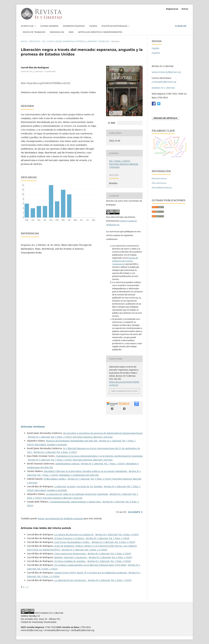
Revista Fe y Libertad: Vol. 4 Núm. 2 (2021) (55, 452)
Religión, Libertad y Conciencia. (71, 557)
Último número (49, 26)
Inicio (24, 41)
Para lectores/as (159, 178)
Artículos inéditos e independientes (100, 32)
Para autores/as (159, 183)
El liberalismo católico (55, 479)
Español (156, 53)
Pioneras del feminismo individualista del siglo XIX (72, 441)
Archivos (35, 41)
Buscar (181, 26)
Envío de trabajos (34, 32)
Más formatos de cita (124, 391)
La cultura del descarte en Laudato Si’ (74, 534)
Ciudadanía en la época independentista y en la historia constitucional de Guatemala (99, 456)
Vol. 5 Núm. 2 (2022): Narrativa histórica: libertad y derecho (76, 41)
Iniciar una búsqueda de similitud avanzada (60, 518)
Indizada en (57, 32)
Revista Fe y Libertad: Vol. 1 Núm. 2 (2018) (109, 561)
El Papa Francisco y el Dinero (70, 538)
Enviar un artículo (165, 118)
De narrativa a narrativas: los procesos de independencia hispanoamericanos (103, 433)
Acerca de (27, 26)
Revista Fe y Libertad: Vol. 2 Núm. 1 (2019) (110, 557)
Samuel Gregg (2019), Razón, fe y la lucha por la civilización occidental (91, 573)
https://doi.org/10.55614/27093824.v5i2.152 (48, 83)
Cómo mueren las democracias (70, 554)
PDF (113, 123)
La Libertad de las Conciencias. (71, 580)
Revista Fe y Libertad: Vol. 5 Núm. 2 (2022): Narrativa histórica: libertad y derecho (70, 437)
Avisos (93, 26)
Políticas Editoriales (115, 26)
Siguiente (134, 512)
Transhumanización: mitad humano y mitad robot (75, 502)
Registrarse (172, 9)
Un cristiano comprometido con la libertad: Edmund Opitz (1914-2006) (91, 565)
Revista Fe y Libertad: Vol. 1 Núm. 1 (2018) (108, 538)
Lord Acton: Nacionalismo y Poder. (72, 542)
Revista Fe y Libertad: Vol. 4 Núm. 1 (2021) (117, 534)
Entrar (185, 9)
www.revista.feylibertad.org (166, 72)
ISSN (71, 32)
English (155, 48)
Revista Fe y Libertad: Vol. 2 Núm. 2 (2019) (113, 542)
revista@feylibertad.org (164, 82)
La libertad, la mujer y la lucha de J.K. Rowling (79, 486)
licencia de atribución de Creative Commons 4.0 (125, 261)
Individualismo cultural (68, 464)
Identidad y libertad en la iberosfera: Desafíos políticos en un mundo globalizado (86, 471)
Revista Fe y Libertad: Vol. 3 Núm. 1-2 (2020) (85, 550)
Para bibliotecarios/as (162, 188)
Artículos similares (33, 427)
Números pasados (74, 26)
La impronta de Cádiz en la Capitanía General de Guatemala (77, 494)
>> (28, 587)
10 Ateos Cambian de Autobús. (70, 561)
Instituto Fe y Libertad (163, 88)
